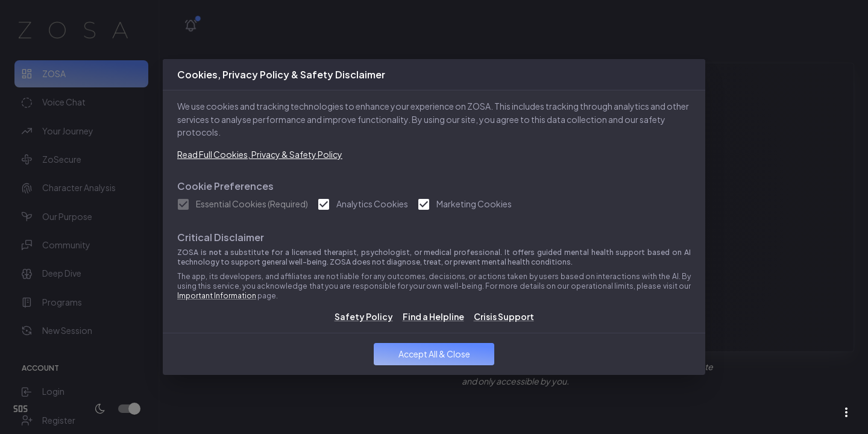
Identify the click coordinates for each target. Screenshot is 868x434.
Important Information (217, 296)
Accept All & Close (434, 354)
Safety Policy (364, 316)
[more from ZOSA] (846, 412)
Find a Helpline (433, 316)
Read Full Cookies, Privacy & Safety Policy (260, 154)
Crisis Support (504, 316)
